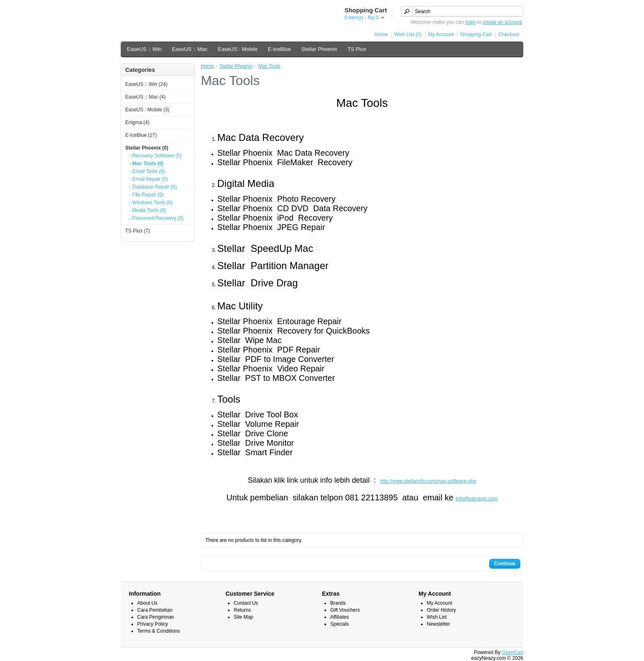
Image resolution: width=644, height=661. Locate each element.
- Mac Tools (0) (146, 164)
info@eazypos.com (476, 499)
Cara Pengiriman (156, 617)
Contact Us (246, 603)
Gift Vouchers (345, 610)
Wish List (437, 617)
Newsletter (438, 624)
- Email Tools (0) (147, 171)
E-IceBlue (279, 49)
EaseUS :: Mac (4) (145, 97)
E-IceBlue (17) (141, 135)
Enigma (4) (137, 122)
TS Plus (357, 49)
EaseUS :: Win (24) (146, 84)
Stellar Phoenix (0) (147, 148)
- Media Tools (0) (148, 210)
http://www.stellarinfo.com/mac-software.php (428, 481)
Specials (339, 624)
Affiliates (339, 617)
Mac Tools (269, 66)
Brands (338, 603)
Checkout (509, 35)
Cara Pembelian (155, 610)
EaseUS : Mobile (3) (147, 110)
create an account (502, 22)
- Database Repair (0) (153, 187)
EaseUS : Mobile (238, 49)
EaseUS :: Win (144, 49)
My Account (441, 35)
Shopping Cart (476, 35)
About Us (147, 603)
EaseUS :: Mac (190, 49)
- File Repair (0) (146, 195)
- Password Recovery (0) (156, 218)
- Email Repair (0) (149, 179)
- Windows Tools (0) (151, 203)
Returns (242, 610)
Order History (441, 610)
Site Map (243, 617)
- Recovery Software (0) (155, 156)
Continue (505, 564)
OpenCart (513, 652)
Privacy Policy (153, 624)
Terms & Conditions (159, 631)
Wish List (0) (408, 35)
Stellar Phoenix (319, 49)
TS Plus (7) (138, 231)
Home (381, 35)
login (470, 22)
